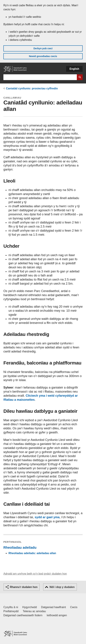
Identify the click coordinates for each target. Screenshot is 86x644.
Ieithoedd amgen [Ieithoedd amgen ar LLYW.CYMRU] (57, 615)
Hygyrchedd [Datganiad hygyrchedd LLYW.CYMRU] (29, 607)
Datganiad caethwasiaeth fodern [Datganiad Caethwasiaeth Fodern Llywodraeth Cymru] (23, 615)
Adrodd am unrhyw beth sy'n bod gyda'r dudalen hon (35, 574)
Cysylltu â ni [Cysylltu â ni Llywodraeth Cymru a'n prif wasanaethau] (11, 607)
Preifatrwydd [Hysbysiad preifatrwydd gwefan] (11, 611)
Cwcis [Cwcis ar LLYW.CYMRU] (74, 607)
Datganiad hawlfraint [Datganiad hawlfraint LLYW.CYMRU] (54, 607)
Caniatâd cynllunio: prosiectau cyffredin (32, 88)
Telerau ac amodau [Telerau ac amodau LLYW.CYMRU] (34, 611)
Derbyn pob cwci (43, 48)
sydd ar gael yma (47, 517)
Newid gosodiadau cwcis (43, 56)
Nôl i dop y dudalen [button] (62, 587)
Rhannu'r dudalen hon (24, 587)
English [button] (74, 69)
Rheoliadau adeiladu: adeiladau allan (32, 553)
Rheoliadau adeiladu (20, 548)
